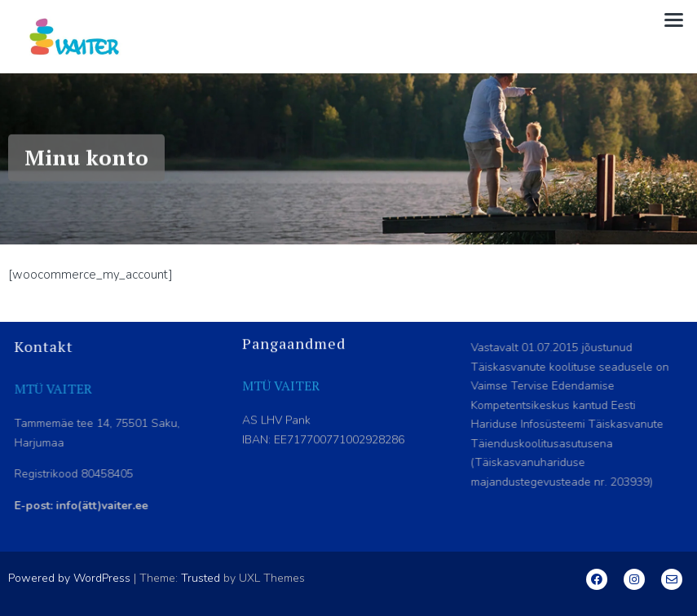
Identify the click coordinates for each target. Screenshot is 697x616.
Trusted (201, 578)
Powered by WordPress (69, 578)
